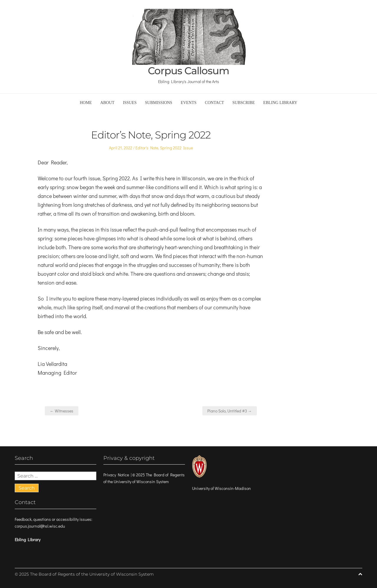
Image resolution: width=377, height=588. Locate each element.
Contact (215, 103)
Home (86, 103)
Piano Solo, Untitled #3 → (230, 411)
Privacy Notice (116, 475)
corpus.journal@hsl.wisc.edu (40, 526)
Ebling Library (280, 103)
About (107, 103)
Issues (130, 103)
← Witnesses (62, 411)
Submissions (159, 103)
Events (188, 103)
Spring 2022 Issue (176, 148)
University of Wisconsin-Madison (221, 488)
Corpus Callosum (188, 71)
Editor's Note (147, 148)
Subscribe (244, 103)
